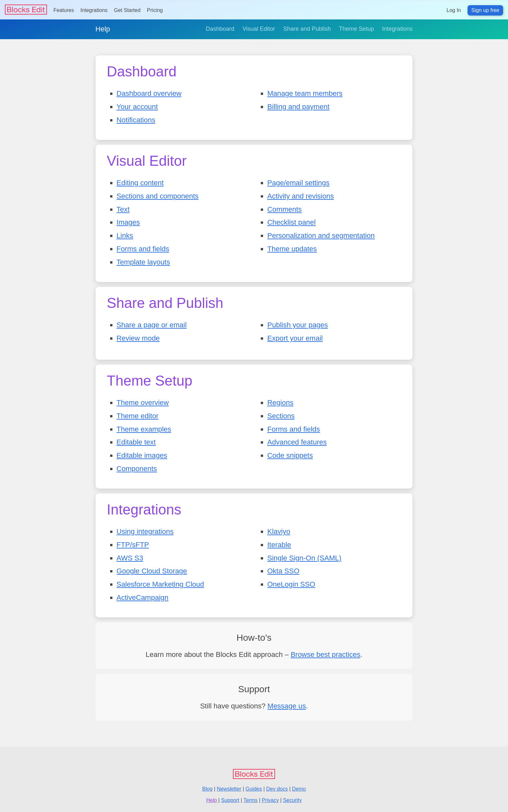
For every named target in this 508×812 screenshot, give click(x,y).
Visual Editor (259, 29)
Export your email (295, 338)
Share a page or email (152, 325)
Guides (254, 789)
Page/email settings (298, 183)
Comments (284, 209)
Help (103, 29)
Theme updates (292, 249)
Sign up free (485, 10)
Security (293, 800)
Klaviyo (279, 531)
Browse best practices (325, 654)
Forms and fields (143, 249)
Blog (207, 789)
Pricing (155, 10)
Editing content (140, 183)
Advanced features (297, 442)
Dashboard (220, 29)
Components (137, 469)
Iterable (279, 545)
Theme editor (138, 416)
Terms (251, 800)
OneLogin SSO (291, 584)
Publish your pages (298, 325)
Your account (137, 107)
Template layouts (143, 262)
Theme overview (143, 403)
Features (64, 10)
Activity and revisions (300, 196)
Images (128, 222)
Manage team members (305, 93)
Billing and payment (298, 107)
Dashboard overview (149, 93)
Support (230, 800)
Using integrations (145, 531)
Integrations (94, 10)
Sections (281, 416)
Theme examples (144, 429)
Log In (454, 10)
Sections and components (158, 196)
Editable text (136, 442)
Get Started (127, 10)
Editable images (142, 455)
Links (125, 236)
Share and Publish (307, 29)
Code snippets (290, 455)
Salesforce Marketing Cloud (160, 584)
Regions (280, 403)
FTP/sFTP (133, 545)
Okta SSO (283, 571)
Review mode (138, 338)
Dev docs (277, 789)
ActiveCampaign (143, 598)
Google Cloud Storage (152, 571)
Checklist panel (291, 222)
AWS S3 (130, 558)
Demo (299, 789)
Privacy (270, 800)
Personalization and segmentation (321, 236)
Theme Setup (356, 29)
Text (123, 209)
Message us (287, 706)
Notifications (136, 120)
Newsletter (229, 789)
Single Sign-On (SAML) (304, 558)
